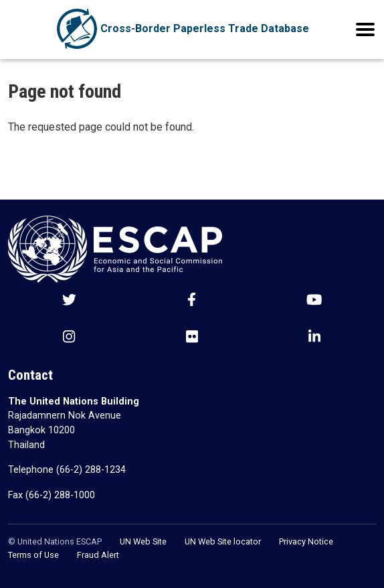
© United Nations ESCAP (55, 541)
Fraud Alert (98, 555)
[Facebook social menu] (192, 301)
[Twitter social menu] (69, 301)
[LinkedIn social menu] (314, 338)
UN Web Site (143, 541)
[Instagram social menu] (69, 338)
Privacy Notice (306, 541)
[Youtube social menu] (314, 301)
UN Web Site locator (223, 541)
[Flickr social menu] (192, 338)
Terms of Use (33, 555)
